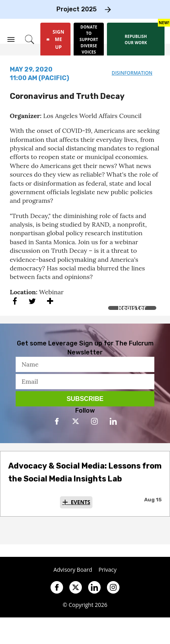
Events (81, 502)
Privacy (107, 570)
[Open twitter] (76, 421)
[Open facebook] (57, 421)
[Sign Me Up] (55, 39)
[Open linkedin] (113, 421)
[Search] (30, 39)
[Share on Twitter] (32, 301)
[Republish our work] (136, 39)
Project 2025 (77, 9)
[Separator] (50, 301)
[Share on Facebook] (15, 301)
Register (132, 308)
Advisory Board (73, 570)
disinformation (132, 73)
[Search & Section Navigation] (11, 39)
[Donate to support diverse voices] (89, 39)
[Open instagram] (94, 421)
